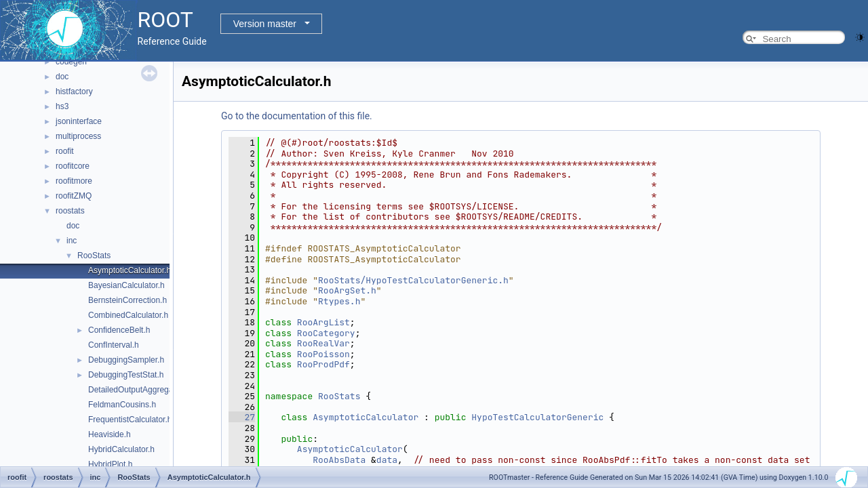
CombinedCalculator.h (128, 315)
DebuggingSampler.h (126, 360)
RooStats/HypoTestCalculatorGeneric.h (413, 280)
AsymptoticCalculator (366, 417)
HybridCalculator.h (121, 449)
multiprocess (78, 136)
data (387, 460)
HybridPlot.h (110, 464)
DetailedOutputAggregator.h (139, 390)
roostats (70, 211)
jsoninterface (79, 121)
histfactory (74, 91)
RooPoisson (323, 354)
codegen (71, 62)
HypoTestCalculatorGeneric (537, 417)
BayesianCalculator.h (126, 285)
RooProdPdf (323, 364)
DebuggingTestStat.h (126, 375)
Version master (265, 24)
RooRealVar (323, 343)
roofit (65, 151)
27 (242, 417)
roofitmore (74, 181)
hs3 (62, 106)
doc (62, 77)
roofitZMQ (74, 196)
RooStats (94, 256)
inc (72, 241)
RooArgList (323, 322)
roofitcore (73, 166)
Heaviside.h (110, 434)
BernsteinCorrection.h (127, 300)
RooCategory (326, 333)
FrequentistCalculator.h (130, 420)
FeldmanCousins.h (122, 405)
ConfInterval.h (114, 345)
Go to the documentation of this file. (297, 116)
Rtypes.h (339, 301)
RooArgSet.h (347, 290)
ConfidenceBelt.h (119, 330)
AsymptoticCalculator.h (130, 270)
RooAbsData (339, 460)
